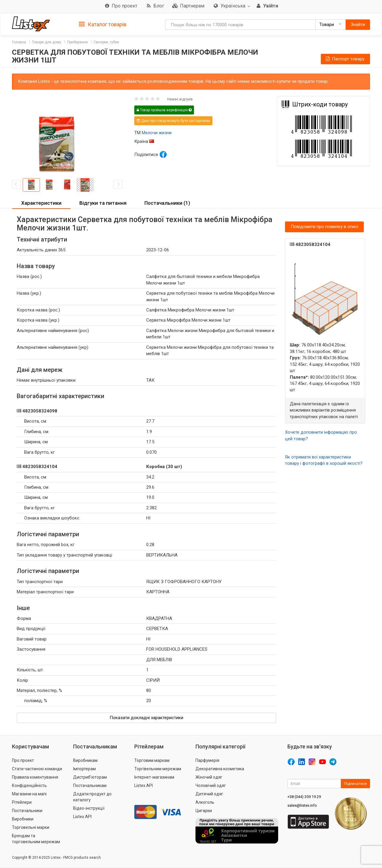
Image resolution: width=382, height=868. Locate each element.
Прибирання (77, 42)
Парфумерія (207, 760)
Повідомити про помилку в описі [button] (324, 227)
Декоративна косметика (220, 769)
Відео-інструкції (89, 808)
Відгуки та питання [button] (103, 203)
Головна (19, 42)
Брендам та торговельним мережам (36, 839)
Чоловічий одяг (211, 786)
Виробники (23, 819)
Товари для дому (47, 42)
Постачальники (27, 811)
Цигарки (204, 811)
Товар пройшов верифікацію (164, 110)
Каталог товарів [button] (103, 25)
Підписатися (355, 784)
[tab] (103, 24)
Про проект (23, 760)
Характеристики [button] (41, 203)
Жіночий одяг (209, 777)
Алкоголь (205, 802)
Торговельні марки (31, 827)
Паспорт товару (345, 59)
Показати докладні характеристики (146, 718)
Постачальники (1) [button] (167, 203)
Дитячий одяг (209, 794)
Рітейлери (22, 802)
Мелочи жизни (157, 133)
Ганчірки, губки (106, 42)
